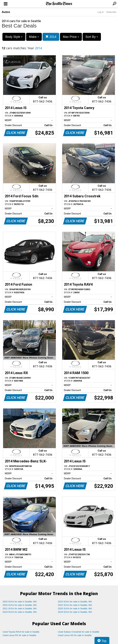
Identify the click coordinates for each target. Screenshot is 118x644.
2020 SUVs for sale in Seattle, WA (75, 608)
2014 (51, 37)
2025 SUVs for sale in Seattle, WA (20, 602)
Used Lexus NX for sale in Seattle (75, 635)
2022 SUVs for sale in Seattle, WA (75, 605)
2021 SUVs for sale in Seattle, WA (20, 608)
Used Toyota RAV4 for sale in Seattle (21, 632)
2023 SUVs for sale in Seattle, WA (20, 605)
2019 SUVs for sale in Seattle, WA (20, 612)
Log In (101, 12)
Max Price (71, 37)
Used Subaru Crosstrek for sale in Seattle (79, 632)
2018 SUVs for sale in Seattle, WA (75, 612)
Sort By (92, 37)
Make (34, 37)
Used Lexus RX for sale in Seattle (19, 635)
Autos (6, 12)
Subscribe (111, 12)
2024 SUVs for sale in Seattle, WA (75, 602)
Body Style (14, 37)
